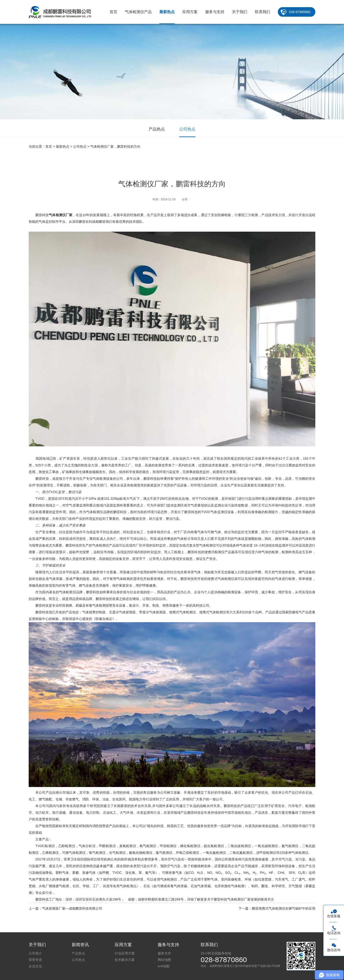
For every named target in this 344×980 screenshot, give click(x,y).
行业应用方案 (125, 953)
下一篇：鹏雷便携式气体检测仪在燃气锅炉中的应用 (277, 908)
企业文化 (35, 966)
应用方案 (190, 12)
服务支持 (164, 953)
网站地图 (164, 960)
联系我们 (263, 12)
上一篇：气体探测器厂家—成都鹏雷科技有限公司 (65, 908)
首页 (113, 12)
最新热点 (167, 12)
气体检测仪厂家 (61, 215)
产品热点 (157, 129)
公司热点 (187, 129)
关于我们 (240, 12)
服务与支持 (215, 12)
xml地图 (164, 966)
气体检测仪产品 (138, 12)
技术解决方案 (125, 960)
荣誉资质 (35, 960)
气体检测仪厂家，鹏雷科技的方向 (115, 146)
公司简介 (35, 953)
